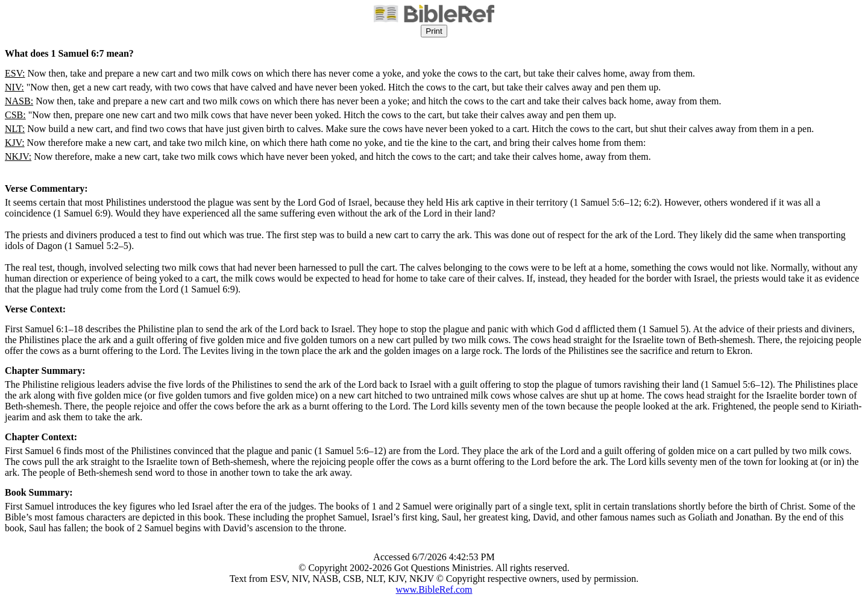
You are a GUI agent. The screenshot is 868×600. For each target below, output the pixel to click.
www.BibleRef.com (434, 589)
